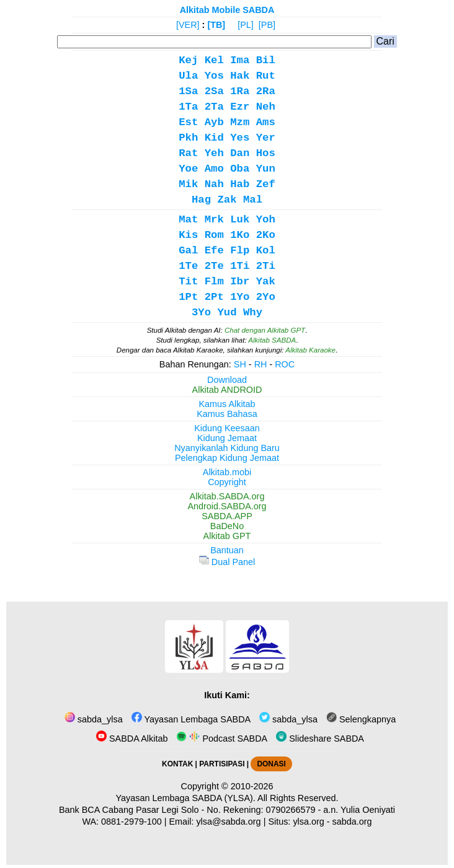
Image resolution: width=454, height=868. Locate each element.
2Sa (214, 91)
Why (253, 313)
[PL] (246, 25)
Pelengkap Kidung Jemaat (227, 458)
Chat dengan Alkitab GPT (265, 330)
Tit (188, 282)
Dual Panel (227, 562)
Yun (266, 169)
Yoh (266, 220)
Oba (240, 169)
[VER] (188, 25)
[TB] (216, 25)
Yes (240, 138)
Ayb (214, 122)
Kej (188, 60)
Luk (240, 220)
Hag (201, 200)
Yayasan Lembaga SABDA (191, 719)
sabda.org (352, 822)
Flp (240, 251)
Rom (214, 235)
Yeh (214, 153)
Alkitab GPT (227, 536)
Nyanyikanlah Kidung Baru (227, 448)
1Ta (188, 107)
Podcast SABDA (222, 739)
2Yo (266, 297)
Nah (214, 184)
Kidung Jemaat (227, 438)
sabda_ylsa (94, 719)
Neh (266, 107)
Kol (266, 251)
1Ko (240, 235)
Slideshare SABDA (320, 739)
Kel (214, 60)
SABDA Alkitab (132, 739)
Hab (240, 184)
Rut (266, 76)
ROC (285, 364)
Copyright (227, 482)
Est (188, 122)
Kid (214, 138)
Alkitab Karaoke (310, 350)
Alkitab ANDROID (227, 390)
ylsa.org (308, 822)
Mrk (214, 220)
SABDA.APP (227, 516)
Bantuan (227, 550)
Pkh (188, 138)
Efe (214, 251)
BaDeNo (227, 526)
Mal (253, 200)
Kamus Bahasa (227, 414)
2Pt (214, 297)
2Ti (266, 266)
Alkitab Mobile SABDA (227, 10)
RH (261, 364)
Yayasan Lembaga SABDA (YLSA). (186, 798)
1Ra (240, 91)
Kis (188, 235)
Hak (240, 76)
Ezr (240, 107)
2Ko (266, 235)
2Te (214, 266)
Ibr (240, 282)
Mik (188, 184)
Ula (188, 76)
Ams (266, 122)
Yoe (188, 169)
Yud (227, 313)
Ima (240, 60)
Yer (266, 138)
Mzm (240, 122)
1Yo (240, 297)
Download (227, 380)
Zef (266, 184)
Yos (214, 76)
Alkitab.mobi (227, 472)
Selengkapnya (361, 719)
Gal (188, 251)
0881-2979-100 (131, 822)
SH (240, 364)
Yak (266, 282)
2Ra (266, 91)
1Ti (240, 266)
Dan (240, 153)
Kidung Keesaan (227, 428)
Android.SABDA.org (227, 506)
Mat (188, 220)
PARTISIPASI (222, 764)
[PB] (267, 25)
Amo (214, 169)
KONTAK (177, 764)
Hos (266, 153)
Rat (188, 153)
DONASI (271, 764)
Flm (214, 282)
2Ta (214, 107)
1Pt (188, 297)
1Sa (188, 91)
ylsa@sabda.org (228, 822)
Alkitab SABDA (272, 340)
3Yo (201, 313)
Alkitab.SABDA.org (227, 496)
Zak (227, 200)
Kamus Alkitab (227, 404)
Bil (266, 60)
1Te (188, 266)
